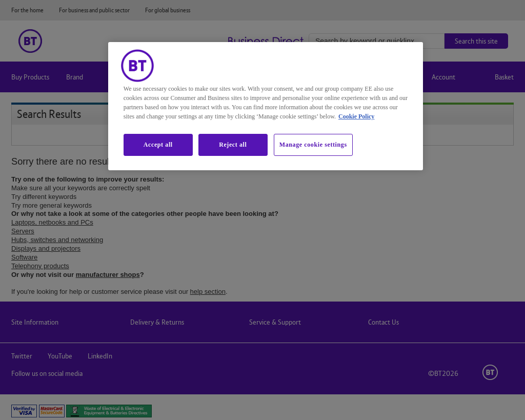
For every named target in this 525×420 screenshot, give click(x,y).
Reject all (233, 145)
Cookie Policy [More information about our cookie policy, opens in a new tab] (356, 116)
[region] (266, 106)
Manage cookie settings (313, 145)
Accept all (158, 145)
